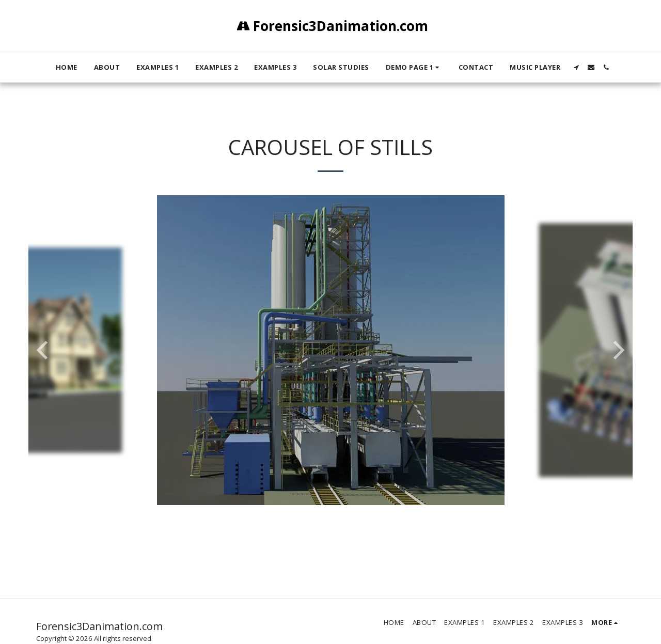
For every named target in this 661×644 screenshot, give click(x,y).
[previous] (44, 350)
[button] (414, 67)
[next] (617, 350)
